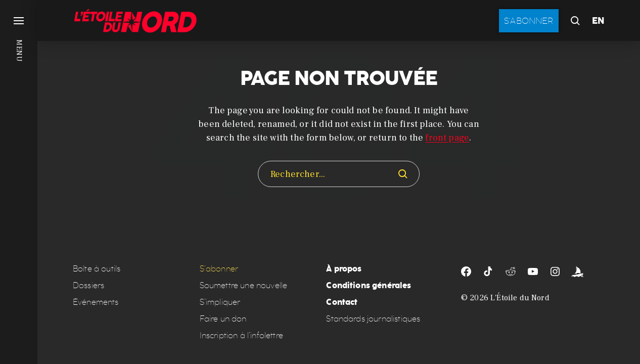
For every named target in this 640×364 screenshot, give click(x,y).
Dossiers (88, 285)
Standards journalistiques (373, 319)
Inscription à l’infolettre (241, 335)
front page (447, 138)
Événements (96, 302)
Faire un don (223, 319)
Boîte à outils (97, 269)
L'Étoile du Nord (520, 298)
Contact (342, 302)
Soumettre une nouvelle (244, 285)
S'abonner (529, 21)
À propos (344, 269)
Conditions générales (369, 285)
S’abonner (219, 269)
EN (598, 21)
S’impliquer (220, 302)
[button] (19, 182)
